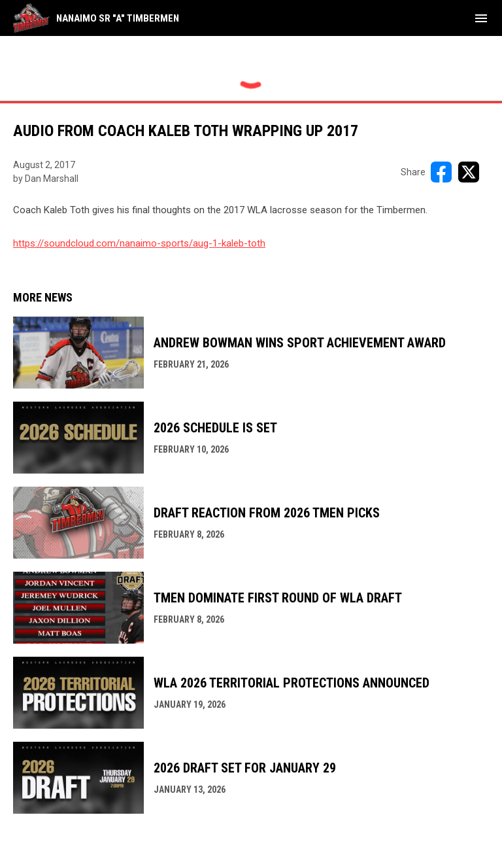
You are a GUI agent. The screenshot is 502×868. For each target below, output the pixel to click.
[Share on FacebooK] (441, 172)
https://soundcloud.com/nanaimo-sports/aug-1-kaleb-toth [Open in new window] (139, 243)
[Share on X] (469, 172)
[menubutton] (481, 18)
